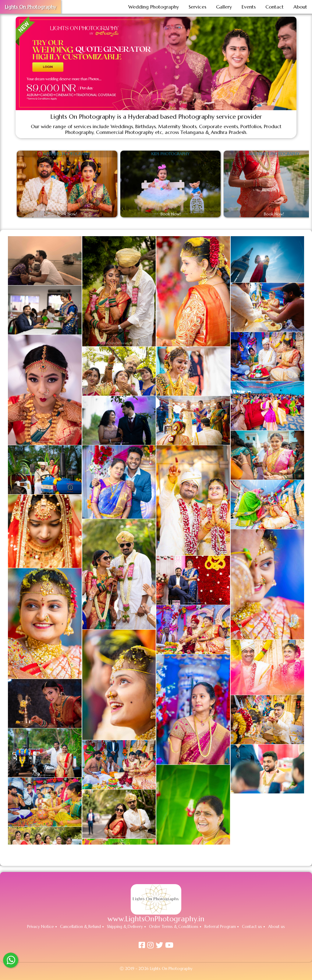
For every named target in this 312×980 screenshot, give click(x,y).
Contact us (252, 927)
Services (197, 7)
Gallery (224, 7)
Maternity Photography (274, 154)
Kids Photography (170, 154)
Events (249, 7)
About (300, 7)
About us (277, 927)
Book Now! (67, 214)
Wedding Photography (154, 7)
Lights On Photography (30, 7)
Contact (275, 7)
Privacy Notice (41, 927)
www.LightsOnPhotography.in (156, 919)
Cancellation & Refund (80, 927)
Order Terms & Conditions (174, 927)
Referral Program (220, 927)
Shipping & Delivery (125, 927)
